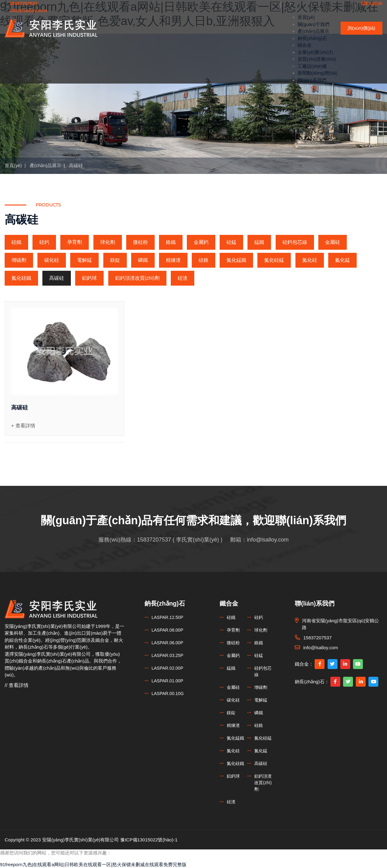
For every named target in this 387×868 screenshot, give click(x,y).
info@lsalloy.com (268, 540)
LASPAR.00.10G (168, 693)
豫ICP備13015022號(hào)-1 (149, 840)
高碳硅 (76, 165)
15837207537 (154, 540)
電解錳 (84, 260)
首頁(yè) (306, 17)
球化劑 (108, 242)
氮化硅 (310, 260)
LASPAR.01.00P (167, 681)
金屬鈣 (201, 242)
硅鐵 (16, 242)
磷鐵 (143, 260)
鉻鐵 (171, 242)
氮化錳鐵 (236, 260)
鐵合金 (305, 45)
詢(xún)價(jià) (361, 28)
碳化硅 (52, 260)
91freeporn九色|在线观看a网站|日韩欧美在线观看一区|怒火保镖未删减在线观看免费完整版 (93, 864)
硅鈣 (44, 242)
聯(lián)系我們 (312, 80)
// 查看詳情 (17, 685)
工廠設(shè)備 (312, 66)
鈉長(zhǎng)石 (312, 38)
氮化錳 (342, 260)
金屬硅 (333, 242)
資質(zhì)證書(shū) (317, 59)
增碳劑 (19, 260)
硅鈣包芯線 (295, 242)
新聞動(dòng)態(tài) (318, 73)
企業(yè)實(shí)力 (316, 52)
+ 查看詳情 (23, 426)
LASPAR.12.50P (167, 617)
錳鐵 (259, 242)
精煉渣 (173, 260)
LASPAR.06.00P (167, 643)
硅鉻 (204, 260)
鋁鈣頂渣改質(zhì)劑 (137, 278)
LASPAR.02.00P (167, 668)
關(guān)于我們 (314, 24)
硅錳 (231, 242)
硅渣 (183, 278)
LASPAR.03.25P (167, 655)
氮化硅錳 (274, 260)
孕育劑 (75, 242)
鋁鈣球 (89, 278)
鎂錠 (115, 260)
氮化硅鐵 (21, 278)
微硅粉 (140, 242)
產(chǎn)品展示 (313, 31)
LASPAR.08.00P (167, 630)
